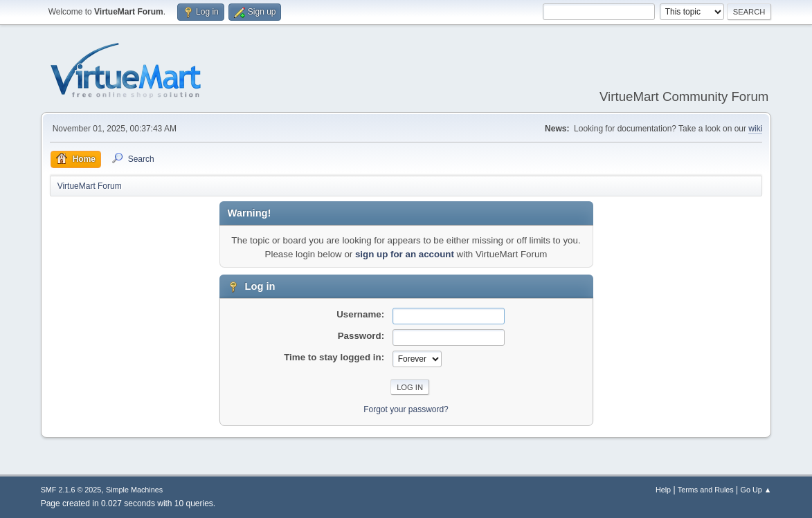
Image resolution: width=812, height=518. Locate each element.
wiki (755, 129)
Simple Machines (134, 490)
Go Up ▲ (756, 490)
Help (663, 490)
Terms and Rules (706, 490)
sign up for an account (405, 254)
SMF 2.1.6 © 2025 (71, 490)
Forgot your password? (406, 409)
